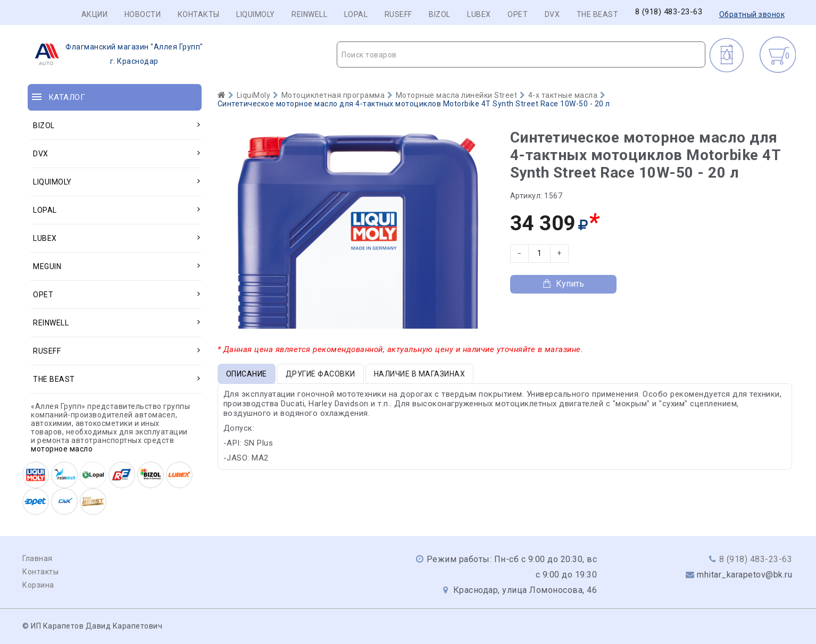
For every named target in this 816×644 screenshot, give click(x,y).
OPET (518, 14)
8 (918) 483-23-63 (669, 12)
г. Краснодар (116, 54)
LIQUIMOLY (256, 14)
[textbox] (521, 55)
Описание (247, 374)
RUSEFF (398, 14)
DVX (552, 14)
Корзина (38, 585)
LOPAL (356, 14)
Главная (38, 558)
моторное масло (62, 449)
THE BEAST (598, 14)
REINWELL (309, 14)
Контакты (199, 14)
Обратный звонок (752, 14)
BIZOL (440, 14)
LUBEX (479, 14)
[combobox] (521, 55)
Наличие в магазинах (420, 374)
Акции (95, 14)
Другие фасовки (320, 374)
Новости (143, 14)
